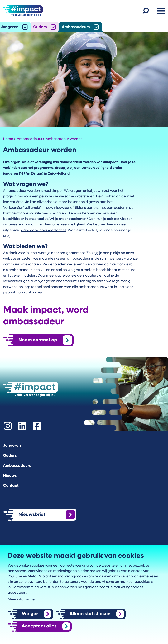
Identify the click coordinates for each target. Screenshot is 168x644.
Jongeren (10, 27)
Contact (11, 486)
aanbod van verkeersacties (44, 230)
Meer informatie (21, 600)
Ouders (40, 27)
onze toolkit (38, 219)
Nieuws (10, 476)
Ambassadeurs (76, 27)
